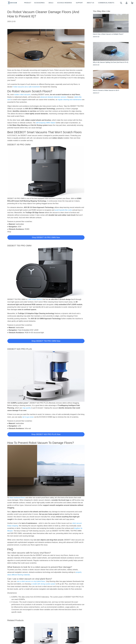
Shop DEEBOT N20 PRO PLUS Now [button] (46, 434)
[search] (121, 3)
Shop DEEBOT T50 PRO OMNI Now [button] (46, 341)
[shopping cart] (132, 3)
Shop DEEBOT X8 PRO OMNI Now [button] (46, 237)
